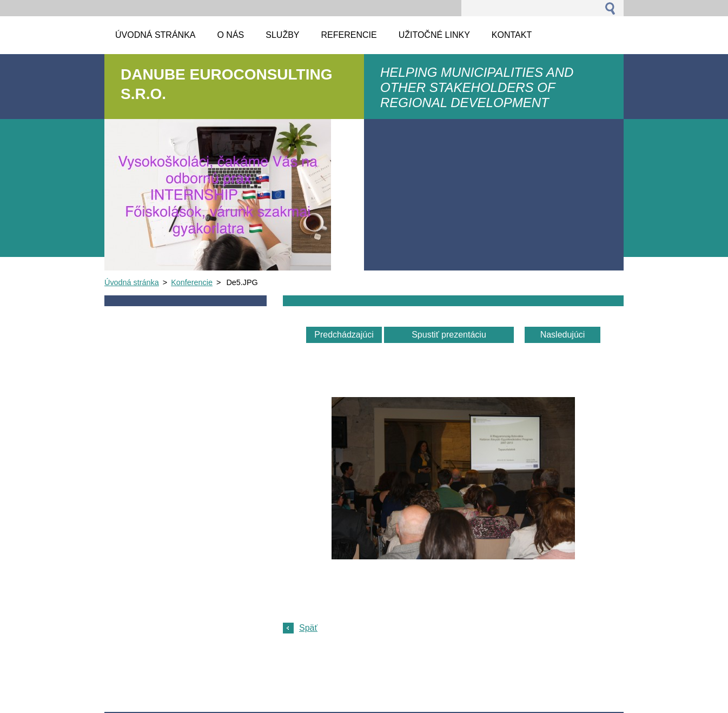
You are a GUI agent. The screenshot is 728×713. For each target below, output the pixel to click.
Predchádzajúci (344, 335)
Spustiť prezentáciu (449, 335)
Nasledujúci (563, 335)
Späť (308, 628)
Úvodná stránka (132, 282)
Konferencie (192, 282)
